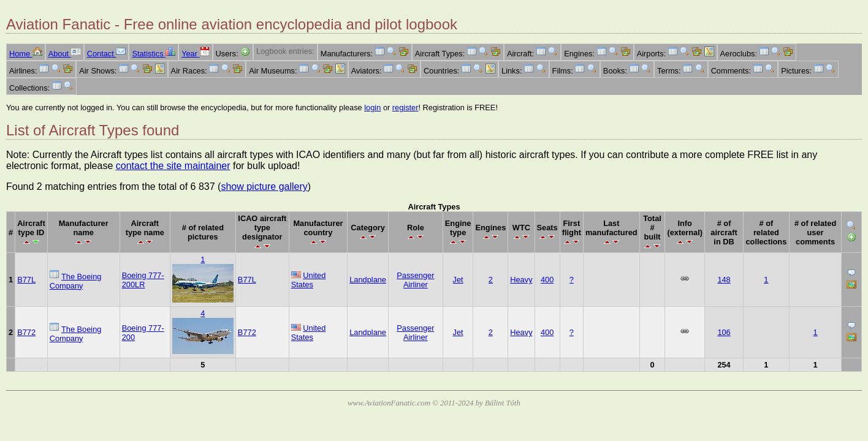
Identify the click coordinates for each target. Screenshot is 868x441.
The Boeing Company (76, 281)
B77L (26, 280)
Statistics (154, 54)
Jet (458, 280)
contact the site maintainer (173, 166)
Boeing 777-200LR (143, 280)
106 (724, 332)
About (65, 54)
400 (547, 280)
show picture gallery (264, 187)
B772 (26, 332)
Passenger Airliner (415, 280)
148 (724, 280)
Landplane (368, 280)
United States (309, 280)
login (372, 107)
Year (195, 54)
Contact (107, 54)
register (405, 107)
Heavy (521, 280)
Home (26, 54)
